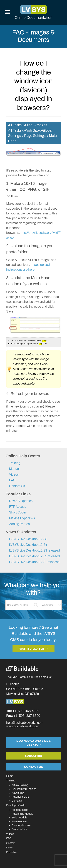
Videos (14, 474)
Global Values (19, 829)
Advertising (18, 793)
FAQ (12, 480)
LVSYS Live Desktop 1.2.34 (28, 545)
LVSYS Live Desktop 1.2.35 (28, 539)
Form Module (19, 821)
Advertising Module (22, 814)
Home (10, 776)
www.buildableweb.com (23, 726)
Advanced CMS (20, 797)
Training (15, 463)
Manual (14, 469)
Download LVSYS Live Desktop (34, 743)
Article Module (20, 810)
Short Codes (18, 512)
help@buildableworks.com (25, 723)
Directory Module (21, 825)
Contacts (17, 801)
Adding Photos (19, 524)
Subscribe (33, 756)
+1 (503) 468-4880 (26, 711)
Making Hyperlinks (22, 518)
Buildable (12, 852)
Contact (11, 843)
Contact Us (17, 486)
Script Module (19, 818)
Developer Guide (16, 805)
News (9, 848)
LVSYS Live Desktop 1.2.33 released (34, 550)
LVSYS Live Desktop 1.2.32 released (34, 556)
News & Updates (21, 501)
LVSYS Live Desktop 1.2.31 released (34, 562)
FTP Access (18, 507)
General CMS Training (24, 789)
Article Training (20, 785)
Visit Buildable (32, 649)
